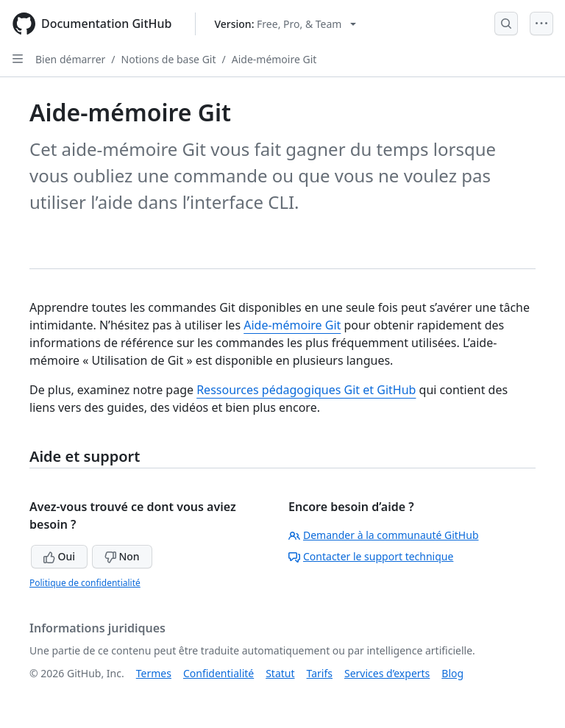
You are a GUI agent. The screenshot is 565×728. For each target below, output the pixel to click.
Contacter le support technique (371, 556)
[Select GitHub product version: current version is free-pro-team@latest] (285, 24)
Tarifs (320, 673)
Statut (280, 673)
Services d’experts (387, 673)
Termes (154, 673)
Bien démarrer (70, 59)
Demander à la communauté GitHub (384, 535)
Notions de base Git (169, 59)
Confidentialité (218, 673)
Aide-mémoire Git (274, 59)
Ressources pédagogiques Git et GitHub (306, 390)
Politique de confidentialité (85, 583)
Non (122, 556)
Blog (452, 673)
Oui (59, 556)
